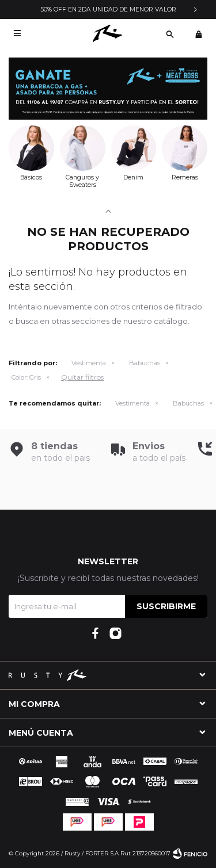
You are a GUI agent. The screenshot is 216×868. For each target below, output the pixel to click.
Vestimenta (89, 363)
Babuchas (145, 363)
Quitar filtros (82, 377)
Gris (26, 377)
